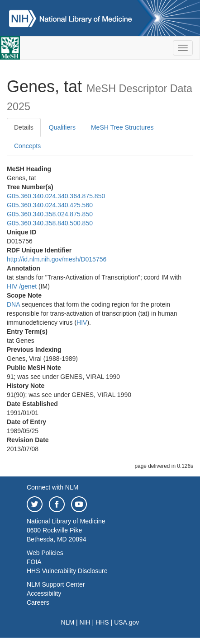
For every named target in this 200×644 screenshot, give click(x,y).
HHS (102, 622)
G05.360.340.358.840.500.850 (50, 223)
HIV (12, 286)
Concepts (27, 146)
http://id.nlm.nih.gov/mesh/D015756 (57, 259)
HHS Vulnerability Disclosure (67, 571)
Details (24, 127)
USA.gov (126, 622)
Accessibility (44, 593)
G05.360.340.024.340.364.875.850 (56, 196)
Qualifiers (62, 127)
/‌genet (28, 286)
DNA (13, 304)
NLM (68, 622)
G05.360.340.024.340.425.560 (50, 205)
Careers (38, 602)
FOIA (34, 562)
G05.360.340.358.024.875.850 (50, 214)
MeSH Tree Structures (122, 127)
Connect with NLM (52, 487)
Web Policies (45, 553)
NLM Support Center (56, 584)
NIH (85, 622)
